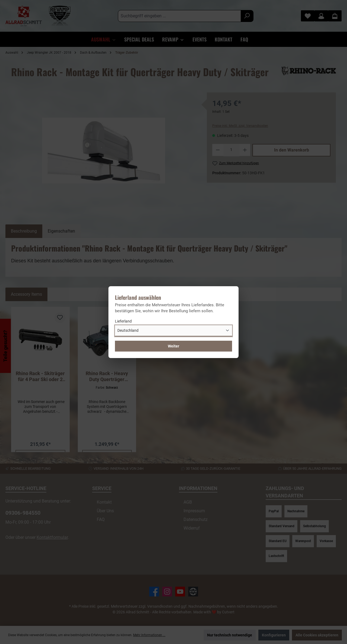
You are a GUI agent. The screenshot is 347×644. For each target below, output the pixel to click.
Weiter (173, 346)
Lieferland (123, 321)
